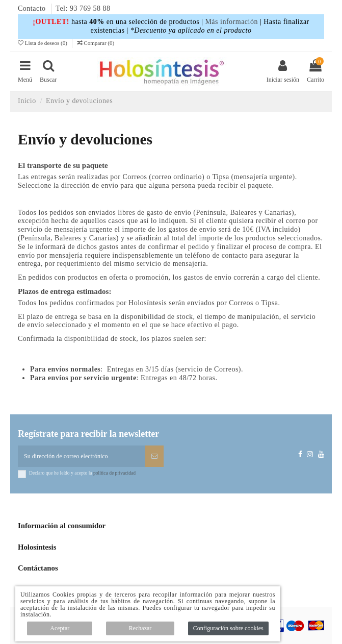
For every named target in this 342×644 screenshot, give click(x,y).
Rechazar (140, 628)
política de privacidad (114, 473)
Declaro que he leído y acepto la (82, 473)
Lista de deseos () (43, 43)
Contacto (33, 8)
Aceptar (60, 628)
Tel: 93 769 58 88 (83, 8)
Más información (231, 22)
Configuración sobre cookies (228, 628)
